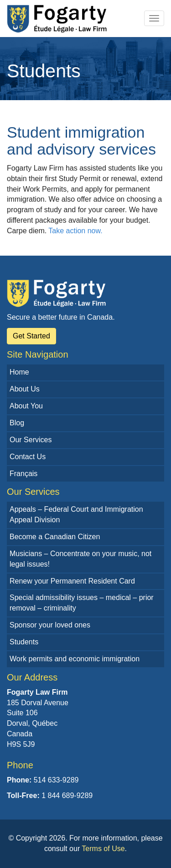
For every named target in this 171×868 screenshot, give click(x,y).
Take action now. (75, 231)
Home (19, 372)
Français (23, 474)
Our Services (31, 440)
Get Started (31, 336)
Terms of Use (103, 849)
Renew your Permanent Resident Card (72, 581)
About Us (25, 389)
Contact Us (28, 457)
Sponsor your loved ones (50, 625)
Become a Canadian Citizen (55, 537)
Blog (17, 423)
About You (26, 406)
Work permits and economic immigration (75, 659)
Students (24, 642)
